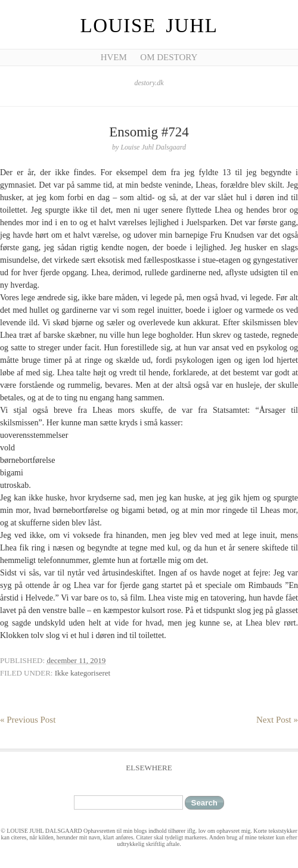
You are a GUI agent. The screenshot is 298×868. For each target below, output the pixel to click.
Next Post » (277, 720)
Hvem (114, 57)
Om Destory (169, 57)
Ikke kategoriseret (83, 673)
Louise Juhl (149, 26)
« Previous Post (28, 720)
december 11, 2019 (76, 660)
